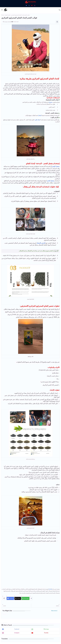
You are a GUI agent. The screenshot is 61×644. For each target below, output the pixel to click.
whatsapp (46, 629)
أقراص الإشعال (41, 243)
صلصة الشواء (8, 15)
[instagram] (35, 6)
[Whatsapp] (25, 598)
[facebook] (26, 6)
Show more (54, 611)
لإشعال (40, 115)
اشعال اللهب (37, 120)
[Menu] (2, 10)
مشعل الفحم (56, 166)
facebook (17, 629)
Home (3, 15)
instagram (17, 633)
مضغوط (51, 102)
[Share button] (31, 598)
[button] (60, 10)
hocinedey (50, 589)
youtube (46, 633)
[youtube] (32, 6)
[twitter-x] (29, 6)
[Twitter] (18, 598)
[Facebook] (10, 598)
